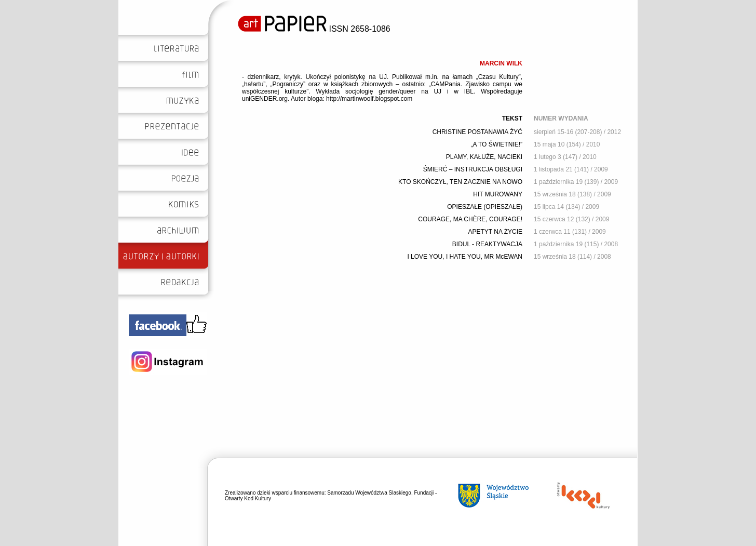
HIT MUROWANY (498, 194)
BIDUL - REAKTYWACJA (487, 244)
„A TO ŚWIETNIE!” (496, 144)
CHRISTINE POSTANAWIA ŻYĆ (477, 132)
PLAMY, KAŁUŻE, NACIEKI (484, 157)
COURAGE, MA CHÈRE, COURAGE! (470, 219)
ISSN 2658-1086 (314, 29)
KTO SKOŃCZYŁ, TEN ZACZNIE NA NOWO (460, 182)
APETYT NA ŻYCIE (495, 232)
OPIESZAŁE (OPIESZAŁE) (485, 207)
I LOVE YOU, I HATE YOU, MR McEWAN (465, 257)
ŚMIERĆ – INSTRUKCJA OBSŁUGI (473, 169)
